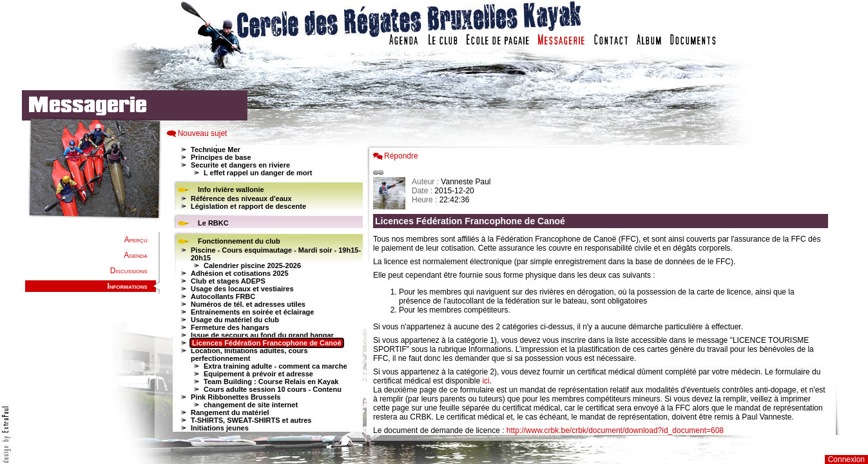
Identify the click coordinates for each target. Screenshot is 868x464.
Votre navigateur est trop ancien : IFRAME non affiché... (266, 290)
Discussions (129, 271)
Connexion (846, 459)
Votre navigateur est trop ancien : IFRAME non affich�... (604, 290)
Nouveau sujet (203, 133)
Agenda (135, 255)
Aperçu (136, 240)
